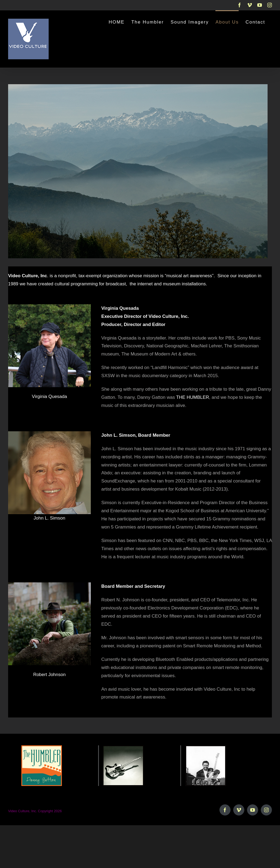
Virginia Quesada (49, 397)
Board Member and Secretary (133, 586)
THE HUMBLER (193, 397)
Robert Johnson (49, 675)
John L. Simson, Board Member (136, 435)
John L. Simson (49, 518)
